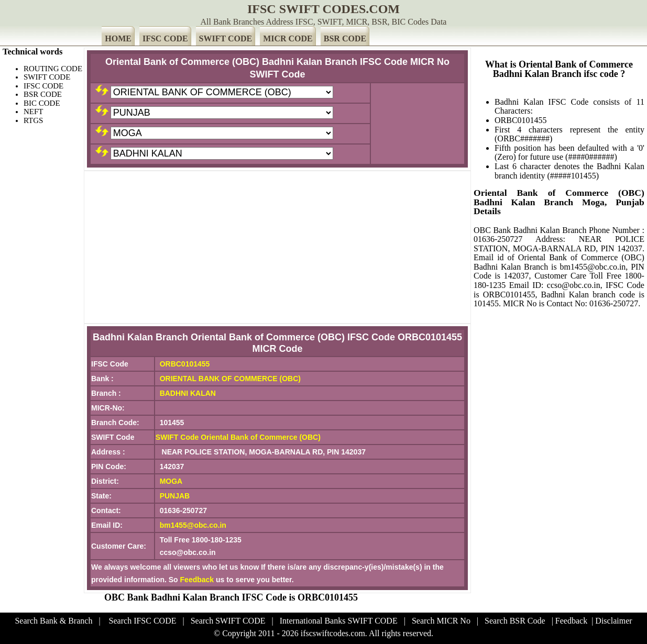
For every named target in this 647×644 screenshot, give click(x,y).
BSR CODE (345, 38)
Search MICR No (441, 621)
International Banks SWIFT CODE (339, 621)
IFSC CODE (165, 38)
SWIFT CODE (226, 38)
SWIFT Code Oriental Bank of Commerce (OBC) (238, 437)
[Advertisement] (277, 247)
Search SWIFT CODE (228, 621)
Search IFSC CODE (143, 621)
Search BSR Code (515, 621)
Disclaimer (613, 621)
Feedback (197, 580)
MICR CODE (288, 38)
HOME (118, 38)
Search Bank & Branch (53, 621)
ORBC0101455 (185, 364)
